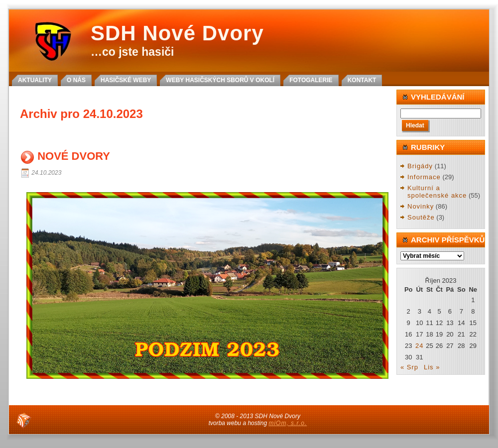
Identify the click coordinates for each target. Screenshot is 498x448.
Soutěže (421, 217)
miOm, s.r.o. (288, 423)
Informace (424, 177)
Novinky (421, 206)
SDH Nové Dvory (177, 33)
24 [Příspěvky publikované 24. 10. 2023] (419, 346)
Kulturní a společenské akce (437, 192)
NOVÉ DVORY (74, 157)
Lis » (432, 367)
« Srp (409, 367)
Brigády (420, 166)
